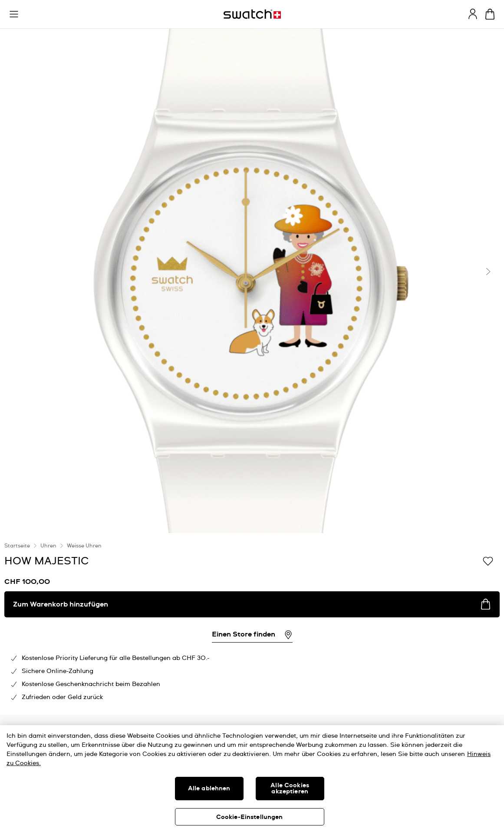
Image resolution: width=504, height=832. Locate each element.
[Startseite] (252, 14)
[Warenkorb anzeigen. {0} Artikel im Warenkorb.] (490, 14)
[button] (14, 14)
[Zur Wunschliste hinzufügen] (488, 560)
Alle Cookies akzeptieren (290, 789)
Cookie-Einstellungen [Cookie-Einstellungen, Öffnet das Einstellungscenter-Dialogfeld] (250, 817)
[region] (252, 779)
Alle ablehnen (209, 789)
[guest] (473, 14)
